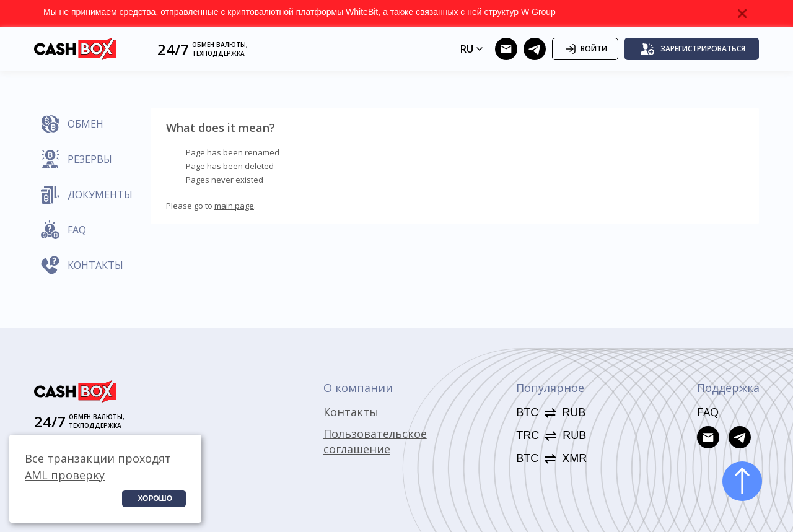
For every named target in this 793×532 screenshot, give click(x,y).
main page (234, 206)
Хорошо (155, 499)
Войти (585, 49)
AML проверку (65, 475)
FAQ (708, 412)
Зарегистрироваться (693, 49)
